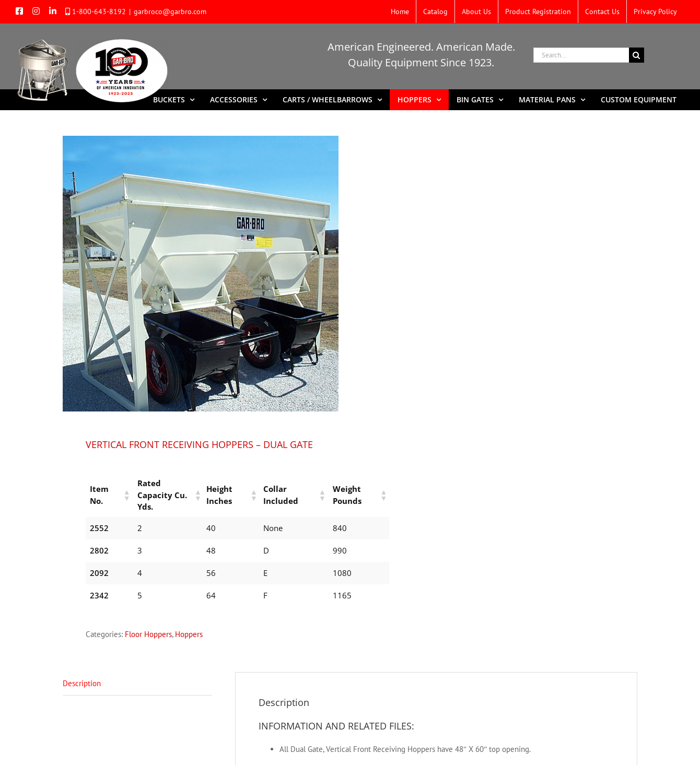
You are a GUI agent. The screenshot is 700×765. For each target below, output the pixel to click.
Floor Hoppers (148, 622)
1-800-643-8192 (99, 11)
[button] (122, 489)
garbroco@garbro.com (170, 11)
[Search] (637, 55)
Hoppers (189, 622)
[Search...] (581, 55)
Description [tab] (82, 671)
